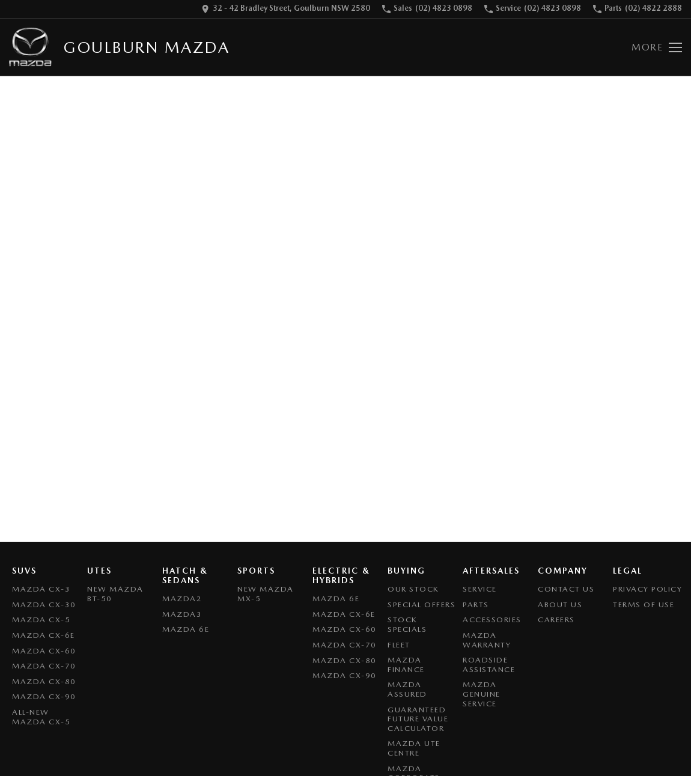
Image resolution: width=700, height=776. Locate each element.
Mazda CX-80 (44, 681)
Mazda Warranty (487, 640)
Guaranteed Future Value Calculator (418, 719)
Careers (556, 620)
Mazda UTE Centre (414, 748)
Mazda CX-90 (44, 696)
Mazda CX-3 (41, 589)
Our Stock (413, 589)
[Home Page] (30, 47)
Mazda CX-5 (41, 620)
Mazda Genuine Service (482, 694)
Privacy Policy (647, 589)
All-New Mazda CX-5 (41, 717)
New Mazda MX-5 (266, 594)
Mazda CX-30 (44, 605)
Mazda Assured (407, 689)
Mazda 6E (186, 629)
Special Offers (422, 605)
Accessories (492, 620)
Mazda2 (182, 599)
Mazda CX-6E (44, 635)
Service (480, 589)
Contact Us (566, 589)
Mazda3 (182, 614)
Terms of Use (644, 605)
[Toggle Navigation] (657, 47)
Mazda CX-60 (44, 651)
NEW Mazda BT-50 (115, 594)
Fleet (399, 645)
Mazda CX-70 (44, 666)
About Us (560, 605)
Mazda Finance (406, 665)
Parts (476, 605)
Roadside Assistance (489, 665)
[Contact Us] (286, 9)
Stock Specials (407, 624)
